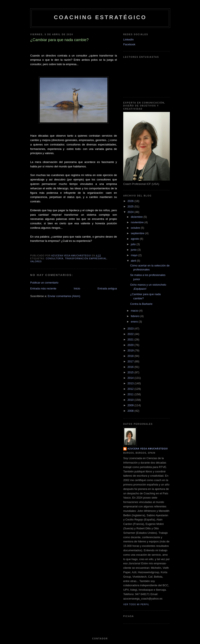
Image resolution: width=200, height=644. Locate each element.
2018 (131, 356)
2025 (131, 206)
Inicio (77, 288)
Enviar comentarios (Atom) (64, 296)
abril (134, 261)
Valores (36, 261)
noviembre (138, 222)
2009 (131, 405)
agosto (135, 239)
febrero (136, 316)
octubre (136, 228)
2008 (131, 411)
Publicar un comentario (44, 283)
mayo (135, 255)
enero (135, 322)
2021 (131, 339)
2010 (131, 400)
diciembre (137, 217)
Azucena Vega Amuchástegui (148, 449)
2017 (131, 361)
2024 (131, 212)
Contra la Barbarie (141, 304)
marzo (135, 311)
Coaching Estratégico (100, 17)
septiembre (138, 233)
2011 (131, 394)
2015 (131, 372)
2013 (131, 383)
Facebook (129, 44)
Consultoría (54, 259)
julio (134, 244)
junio (134, 250)
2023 (131, 329)
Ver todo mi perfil (136, 604)
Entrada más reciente (43, 288)
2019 (131, 350)
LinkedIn (128, 40)
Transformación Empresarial (86, 259)
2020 (131, 345)
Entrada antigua (107, 288)
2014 (131, 378)
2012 (131, 389)
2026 (131, 201)
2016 (131, 367)
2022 (131, 334)
